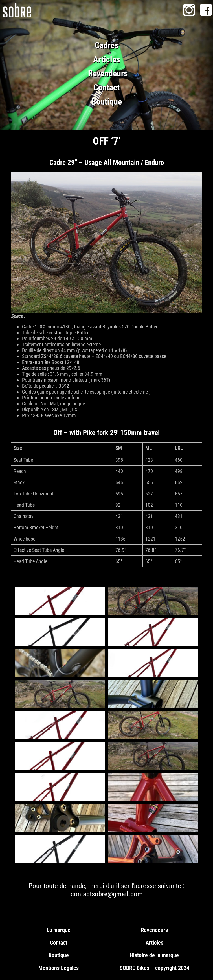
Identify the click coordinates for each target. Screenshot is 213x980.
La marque (59, 930)
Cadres (107, 45)
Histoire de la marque (154, 955)
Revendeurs (108, 73)
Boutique (107, 102)
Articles (107, 59)
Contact (107, 87)
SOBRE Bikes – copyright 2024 (154, 968)
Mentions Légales (59, 968)
